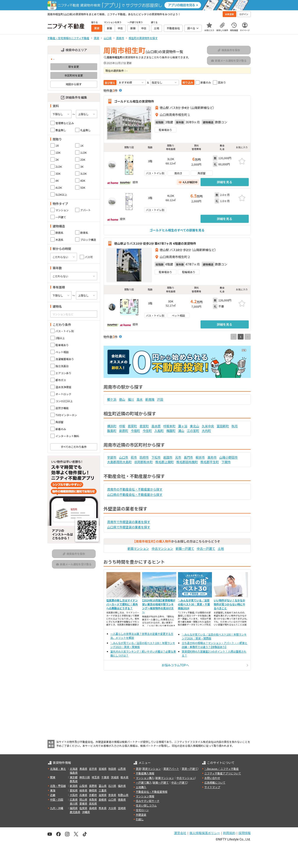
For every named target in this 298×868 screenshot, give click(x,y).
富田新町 (223, 426)
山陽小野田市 (229, 457)
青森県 (83, 769)
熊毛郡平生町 (210, 462)
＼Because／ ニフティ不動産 (221, 769)
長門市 (189, 457)
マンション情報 (145, 796)
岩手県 (93, 769)
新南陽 (150, 399)
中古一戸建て (206, 548)
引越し (140, 819)
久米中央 (208, 426)
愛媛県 (83, 803)
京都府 (93, 795)
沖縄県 (86, 812)
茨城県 (115, 777)
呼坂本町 (169, 426)
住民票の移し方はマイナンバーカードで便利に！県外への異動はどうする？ (122, 604)
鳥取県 (93, 799)
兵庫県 (83, 795)
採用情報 (245, 833)
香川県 (74, 803)
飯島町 (112, 431)
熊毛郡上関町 (165, 462)
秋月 (235, 426)
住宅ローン (142, 810)
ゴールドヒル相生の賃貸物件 (134, 101)
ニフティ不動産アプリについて (223, 773)
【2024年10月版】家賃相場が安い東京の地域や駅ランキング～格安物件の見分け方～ (159, 606)
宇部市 (112, 457)
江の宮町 (193, 431)
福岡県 (74, 808)
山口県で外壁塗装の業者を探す (129, 527)
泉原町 (124, 431)
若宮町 (144, 426)
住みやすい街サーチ (148, 801)
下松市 (156, 457)
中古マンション (162, 548)
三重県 (103, 790)
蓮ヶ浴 (183, 426)
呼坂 (122, 426)
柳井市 (200, 457)
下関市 (226, 462)
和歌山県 (123, 795)
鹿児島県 (75, 812)
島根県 (103, 799)
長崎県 (93, 808)
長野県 (93, 786)
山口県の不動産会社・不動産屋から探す (135, 494)
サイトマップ (212, 787)
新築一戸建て (185, 548)
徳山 (122, 399)
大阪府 (74, 795)
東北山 (195, 426)
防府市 (144, 457)
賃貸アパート (171, 769)
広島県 (74, 799)
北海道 (74, 769)
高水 (140, 399)
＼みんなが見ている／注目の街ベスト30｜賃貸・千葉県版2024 (194, 604)
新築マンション (138, 548)
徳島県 (122, 799)
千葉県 (105, 777)
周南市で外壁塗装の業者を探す (129, 522)
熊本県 (103, 808)
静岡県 (93, 790)
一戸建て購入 (144, 782)
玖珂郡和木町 (144, 462)
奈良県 (112, 795)
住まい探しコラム (146, 805)
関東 (53, 777)
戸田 (160, 399)
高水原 (156, 426)
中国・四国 (57, 799)
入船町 (159, 431)
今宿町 (136, 431)
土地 (221, 548)
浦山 (181, 431)
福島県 (74, 773)
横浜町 (112, 426)
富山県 (103, 786)
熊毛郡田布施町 (187, 462)
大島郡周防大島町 (120, 462)
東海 (53, 790)
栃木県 (125, 777)
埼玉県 (96, 777)
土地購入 (141, 787)
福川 (131, 399)
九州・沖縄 (57, 808)
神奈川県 (85, 777)
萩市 (134, 457)
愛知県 (74, 790)
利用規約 (229, 833)
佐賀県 (83, 808)
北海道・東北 (58, 769)
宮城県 (103, 769)
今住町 (147, 431)
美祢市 (212, 457)
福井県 (122, 786)
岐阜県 (83, 790)
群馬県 (74, 781)
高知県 (93, 803)
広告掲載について (215, 782)
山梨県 (83, 786)
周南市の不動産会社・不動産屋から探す (135, 489)
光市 (178, 457)
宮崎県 (122, 808)
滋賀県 (103, 795)
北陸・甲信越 (58, 786)
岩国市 (168, 457)
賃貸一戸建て (190, 769)
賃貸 (138, 769)
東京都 (74, 777)
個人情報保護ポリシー (205, 833)
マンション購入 (145, 778)
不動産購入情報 (145, 773)
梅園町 (171, 431)
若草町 (132, 426)
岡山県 (83, 799)
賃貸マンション (152, 769)
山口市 (124, 457)
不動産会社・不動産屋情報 (152, 792)
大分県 (112, 808)
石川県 (112, 786)
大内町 (206, 431)
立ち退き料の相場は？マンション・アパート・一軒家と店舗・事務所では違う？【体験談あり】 (215, 645)
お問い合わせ (212, 778)
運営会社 (180, 833)
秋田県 (112, 769)
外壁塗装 (141, 815)
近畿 (53, 795)
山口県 (112, 799)
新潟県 (74, 786)
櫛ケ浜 (112, 399)
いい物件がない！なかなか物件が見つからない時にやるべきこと (229, 604)
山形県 (122, 769)
